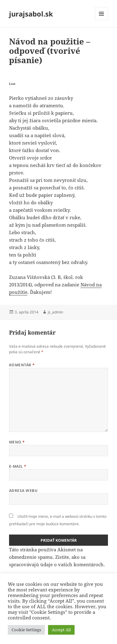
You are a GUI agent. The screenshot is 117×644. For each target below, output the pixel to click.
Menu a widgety (102, 20)
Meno (17, 442)
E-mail (18, 466)
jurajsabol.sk (31, 14)
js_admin (55, 312)
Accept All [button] (61, 630)
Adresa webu (23, 491)
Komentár (22, 365)
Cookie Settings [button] (26, 630)
